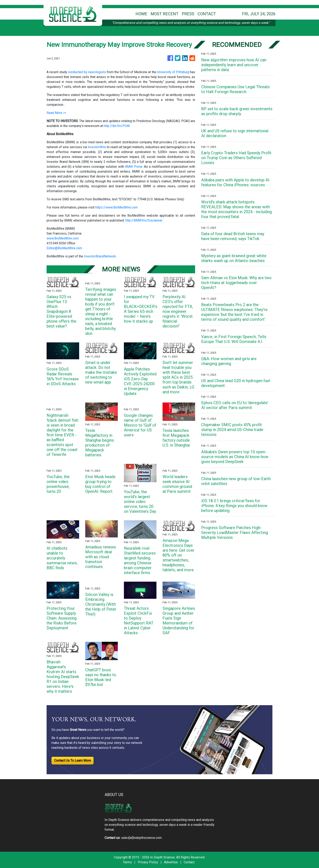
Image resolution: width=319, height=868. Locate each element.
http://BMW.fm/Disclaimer (144, 220)
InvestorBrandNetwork (100, 256)
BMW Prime (134, 167)
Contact (189, 862)
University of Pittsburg (173, 72)
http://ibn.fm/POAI (117, 126)
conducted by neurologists (87, 72)
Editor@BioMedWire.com (64, 248)
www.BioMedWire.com (63, 238)
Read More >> (56, 113)
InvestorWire (97, 147)
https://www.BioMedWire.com (116, 207)
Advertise (171, 862)
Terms (127, 862)
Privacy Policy (148, 862)
